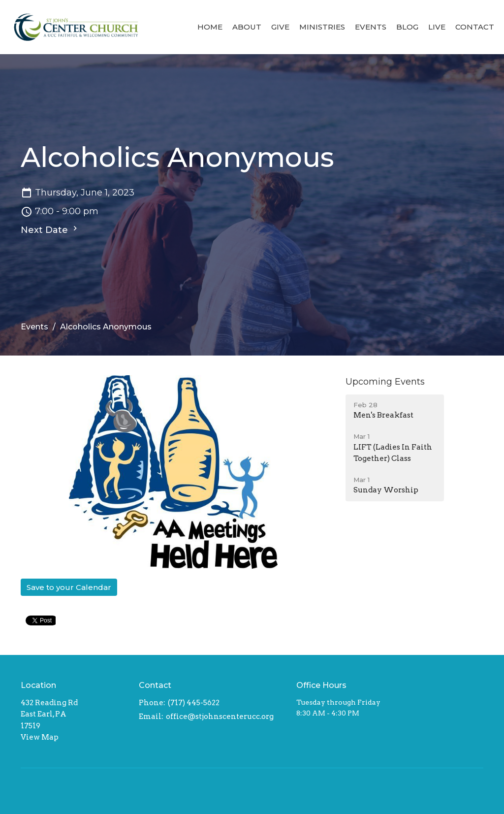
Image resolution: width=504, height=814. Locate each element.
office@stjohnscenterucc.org (220, 716)
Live (437, 27)
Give (280, 27)
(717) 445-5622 (194, 703)
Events (371, 27)
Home (210, 27)
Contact (475, 27)
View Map (40, 737)
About (247, 27)
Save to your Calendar (69, 587)
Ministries (322, 27)
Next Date (50, 229)
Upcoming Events (385, 382)
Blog (407, 27)
